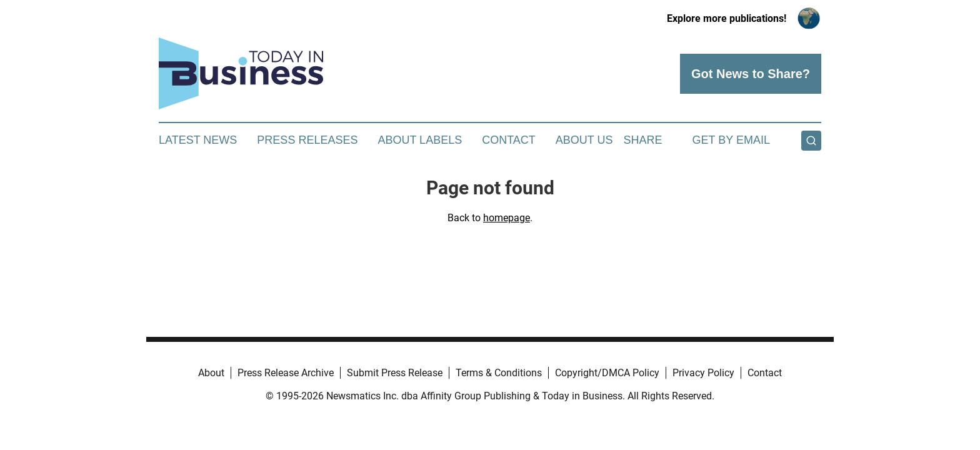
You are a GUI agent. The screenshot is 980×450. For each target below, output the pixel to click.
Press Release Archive (286, 373)
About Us (584, 140)
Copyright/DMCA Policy (607, 373)
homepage (507, 218)
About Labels (420, 140)
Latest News (198, 140)
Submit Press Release (395, 373)
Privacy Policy (703, 373)
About (211, 373)
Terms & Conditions (499, 373)
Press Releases (307, 140)
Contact (509, 140)
